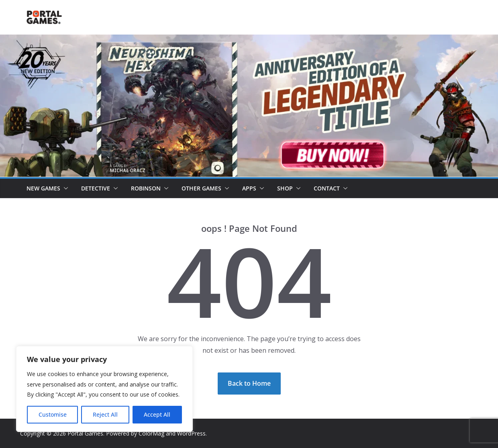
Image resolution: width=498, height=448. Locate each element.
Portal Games (85, 433)
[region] (104, 389)
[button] (64, 188)
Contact (327, 188)
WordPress (191, 433)
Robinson (146, 188)
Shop (285, 188)
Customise (53, 414)
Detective (96, 188)
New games (43, 188)
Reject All (105, 414)
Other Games (201, 188)
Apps (249, 188)
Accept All (157, 414)
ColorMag (151, 433)
